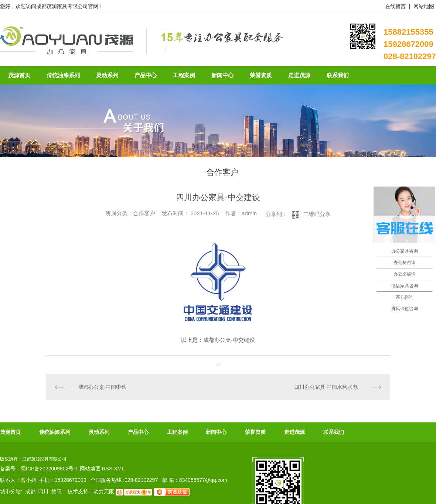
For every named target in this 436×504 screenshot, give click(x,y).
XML (119, 469)
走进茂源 (294, 432)
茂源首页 (10, 432)
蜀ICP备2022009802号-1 (50, 469)
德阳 (57, 491)
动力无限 (104, 491)
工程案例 (177, 432)
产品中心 (138, 432)
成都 (30, 491)
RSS (108, 469)
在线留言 (395, 6)
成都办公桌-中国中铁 (103, 387)
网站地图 (424, 6)
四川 (43, 491)
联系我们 (334, 432)
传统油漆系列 (55, 432)
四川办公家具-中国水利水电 (326, 387)
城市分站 (10, 491)
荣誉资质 (255, 432)
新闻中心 (216, 432)
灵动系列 (99, 432)
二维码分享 (317, 214)
